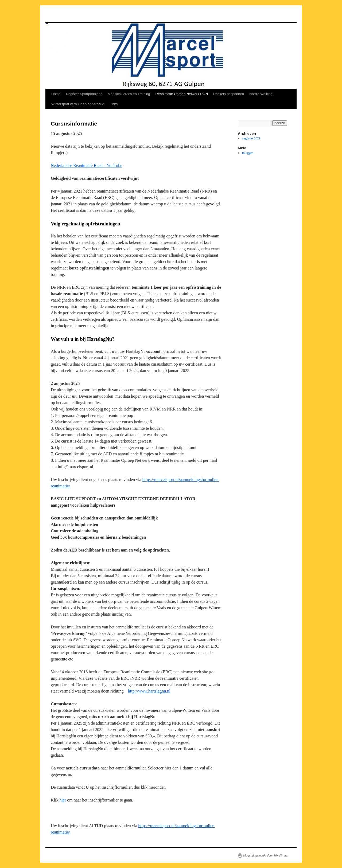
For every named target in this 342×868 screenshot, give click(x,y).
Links (114, 104)
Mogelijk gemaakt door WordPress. (266, 855)
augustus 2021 (251, 138)
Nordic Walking (261, 94)
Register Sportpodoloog (84, 94)
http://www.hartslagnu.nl (149, 691)
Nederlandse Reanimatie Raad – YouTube (86, 165)
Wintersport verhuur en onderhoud (78, 104)
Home (56, 94)
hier (63, 800)
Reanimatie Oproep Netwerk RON (182, 94)
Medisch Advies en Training (129, 94)
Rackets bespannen (229, 94)
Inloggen (248, 153)
